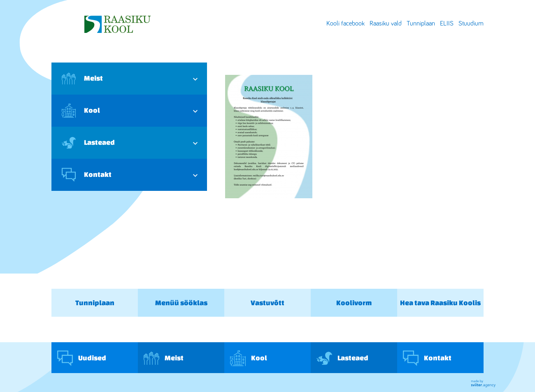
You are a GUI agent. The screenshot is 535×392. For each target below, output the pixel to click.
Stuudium (471, 23)
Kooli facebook (345, 23)
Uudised (82, 358)
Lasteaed (88, 143)
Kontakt (87, 175)
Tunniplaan (421, 23)
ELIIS (447, 23)
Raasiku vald (386, 23)
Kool (81, 111)
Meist (82, 79)
